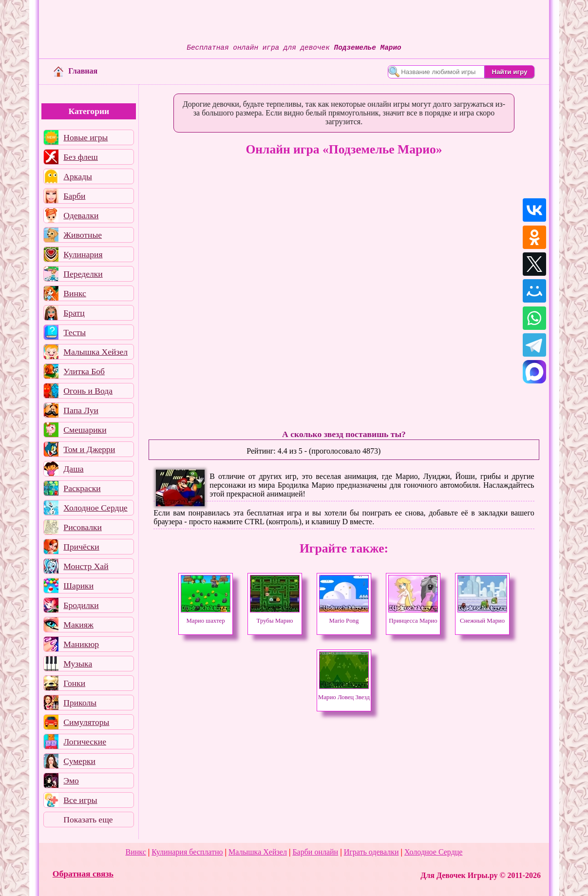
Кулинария (83, 254)
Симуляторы (86, 722)
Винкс (75, 293)
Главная (76, 71)
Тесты (75, 332)
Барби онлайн (315, 852)
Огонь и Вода (88, 391)
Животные (83, 235)
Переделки (83, 274)
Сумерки (79, 761)
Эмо (71, 781)
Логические (85, 742)
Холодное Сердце (95, 508)
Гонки (74, 683)
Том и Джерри (89, 449)
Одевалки (81, 215)
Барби (74, 196)
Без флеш (81, 157)
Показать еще (88, 820)
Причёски (81, 547)
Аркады (77, 176)
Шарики (78, 586)
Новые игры (85, 137)
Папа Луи (81, 410)
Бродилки (81, 605)
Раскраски (82, 488)
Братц (74, 313)
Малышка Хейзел (95, 352)
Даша (73, 469)
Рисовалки (83, 527)
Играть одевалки (371, 852)
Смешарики (85, 430)
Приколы (80, 703)
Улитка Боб (84, 371)
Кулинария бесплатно (187, 852)
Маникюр (81, 644)
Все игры (80, 800)
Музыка (78, 664)
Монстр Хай (86, 566)
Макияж (78, 625)
